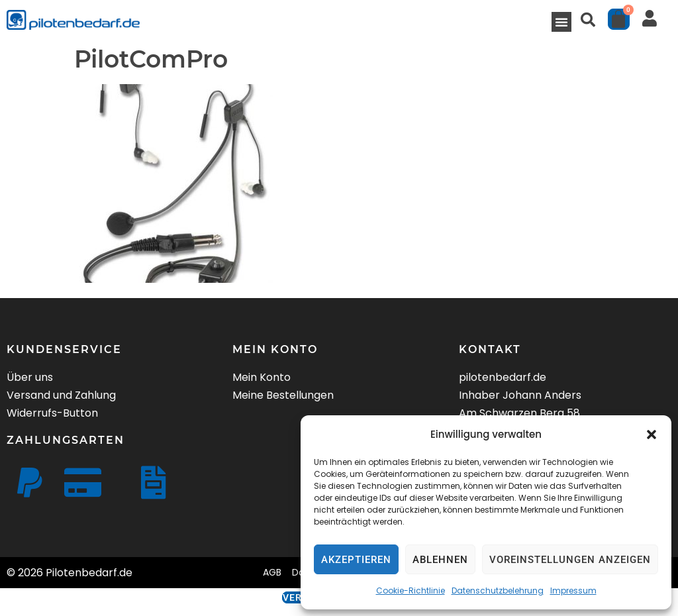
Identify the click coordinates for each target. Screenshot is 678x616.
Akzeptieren (356, 560)
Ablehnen (440, 560)
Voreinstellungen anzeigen (570, 560)
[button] (652, 435)
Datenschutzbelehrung (498, 590)
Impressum (573, 590)
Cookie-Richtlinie (411, 590)
